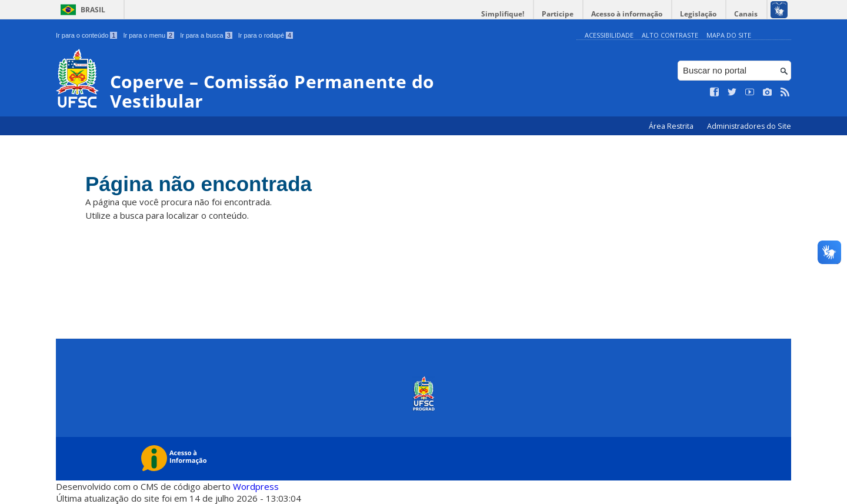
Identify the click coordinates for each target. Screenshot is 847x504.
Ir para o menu (149, 35)
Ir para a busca (206, 35)
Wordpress (256, 486)
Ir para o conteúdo (86, 35)
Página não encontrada (199, 184)
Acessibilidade (609, 35)
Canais (746, 14)
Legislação (698, 14)
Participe (558, 14)
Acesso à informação (627, 14)
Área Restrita (672, 126)
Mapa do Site (729, 35)
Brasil (93, 10)
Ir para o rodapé (266, 35)
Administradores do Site (749, 126)
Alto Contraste (670, 35)
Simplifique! (503, 14)
